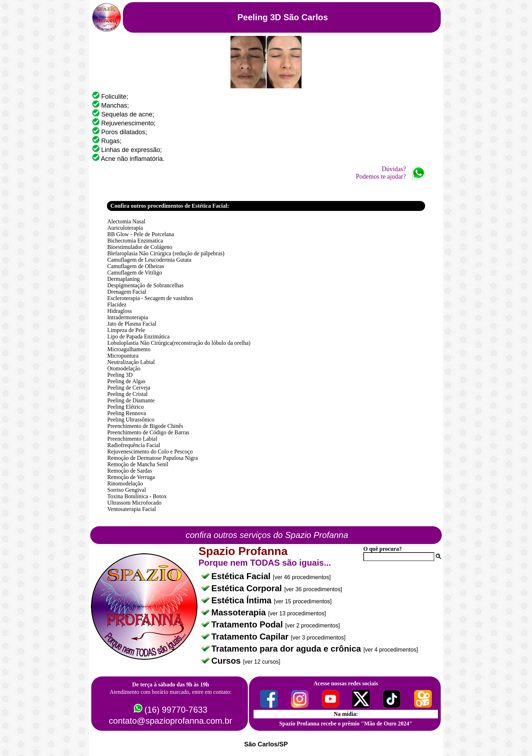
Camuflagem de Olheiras (136, 266)
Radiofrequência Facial (134, 445)
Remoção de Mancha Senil (138, 464)
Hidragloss (120, 311)
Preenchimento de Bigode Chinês (145, 426)
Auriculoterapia (125, 228)
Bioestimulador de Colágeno (140, 247)
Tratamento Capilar (251, 637)
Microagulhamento (129, 349)
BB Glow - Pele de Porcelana (141, 234)
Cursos (227, 661)
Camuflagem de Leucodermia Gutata (149, 260)
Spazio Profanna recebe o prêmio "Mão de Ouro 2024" (346, 724)
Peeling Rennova (127, 413)
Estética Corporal (248, 588)
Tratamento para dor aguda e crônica (287, 649)
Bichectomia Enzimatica (135, 241)
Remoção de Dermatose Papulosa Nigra (153, 458)
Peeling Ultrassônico (131, 420)
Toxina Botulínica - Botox (137, 496)
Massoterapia (240, 612)
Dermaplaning (124, 279)
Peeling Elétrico (126, 407)
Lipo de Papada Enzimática (138, 336)
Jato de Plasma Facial (132, 324)
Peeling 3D (120, 375)
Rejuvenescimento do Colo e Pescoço (150, 452)
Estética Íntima (243, 600)
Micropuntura (123, 356)
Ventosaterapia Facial (132, 509)
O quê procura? (382, 549)
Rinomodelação (125, 483)
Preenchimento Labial (132, 439)
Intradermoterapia (128, 317)
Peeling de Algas (126, 381)
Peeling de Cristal (127, 394)
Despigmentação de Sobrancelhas (145, 285)
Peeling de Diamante (131, 400)
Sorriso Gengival (127, 490)
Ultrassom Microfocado (134, 503)
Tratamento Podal (248, 624)
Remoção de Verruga (131, 477)
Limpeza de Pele (126, 330)
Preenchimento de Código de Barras (148, 432)
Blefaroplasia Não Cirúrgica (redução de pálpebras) (166, 253)
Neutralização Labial (131, 362)
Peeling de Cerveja (129, 388)
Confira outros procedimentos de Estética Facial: (170, 206)
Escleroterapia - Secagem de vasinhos (150, 298)
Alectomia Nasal (126, 221)
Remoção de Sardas (130, 471)
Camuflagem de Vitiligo (135, 273)
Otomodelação (124, 368)
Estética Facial (242, 576)
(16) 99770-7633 (176, 710)
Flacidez (117, 304)
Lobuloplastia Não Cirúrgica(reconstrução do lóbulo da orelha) (179, 343)
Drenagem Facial (127, 292)
